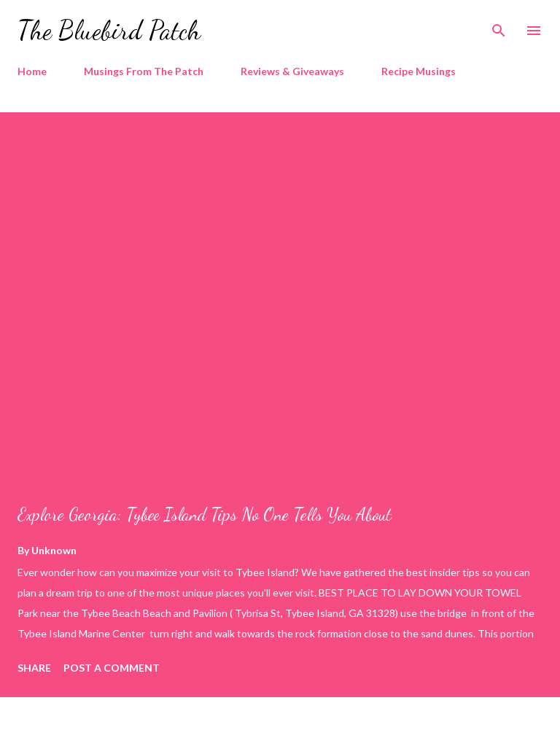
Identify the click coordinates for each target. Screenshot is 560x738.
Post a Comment (112, 668)
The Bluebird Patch (109, 30)
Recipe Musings (419, 71)
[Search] (499, 26)
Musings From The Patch (144, 71)
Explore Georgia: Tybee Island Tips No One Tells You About (205, 514)
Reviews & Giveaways (292, 71)
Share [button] (34, 668)
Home (32, 71)
